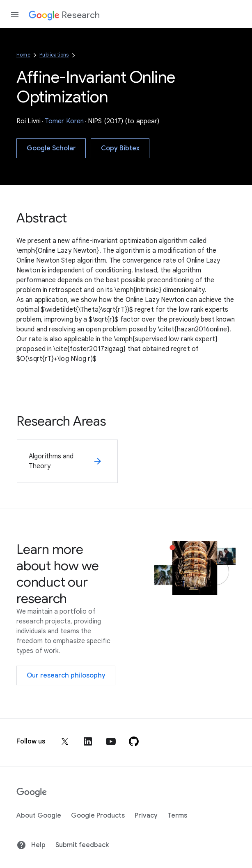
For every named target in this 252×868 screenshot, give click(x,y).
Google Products (98, 816)
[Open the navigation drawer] (15, 15)
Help (31, 845)
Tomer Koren (64, 121)
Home (23, 55)
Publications (54, 55)
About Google (39, 816)
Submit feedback (82, 845)
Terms (177, 816)
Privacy (146, 816)
